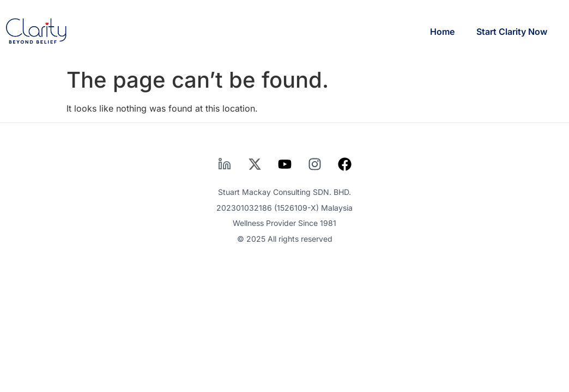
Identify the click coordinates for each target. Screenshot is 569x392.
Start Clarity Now (512, 32)
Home (442, 32)
